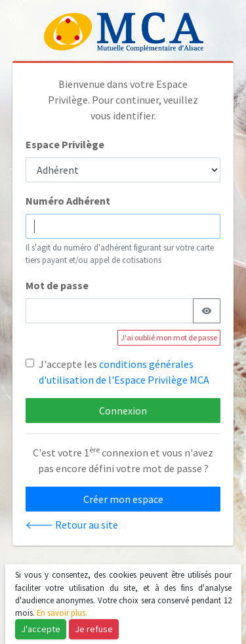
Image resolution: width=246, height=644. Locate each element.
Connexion (123, 411)
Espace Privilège (65, 144)
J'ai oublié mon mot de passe (169, 337)
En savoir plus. (62, 613)
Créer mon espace (123, 499)
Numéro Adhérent (68, 201)
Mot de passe (57, 285)
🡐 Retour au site (72, 525)
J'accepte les (124, 372)
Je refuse (94, 629)
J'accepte (41, 629)
